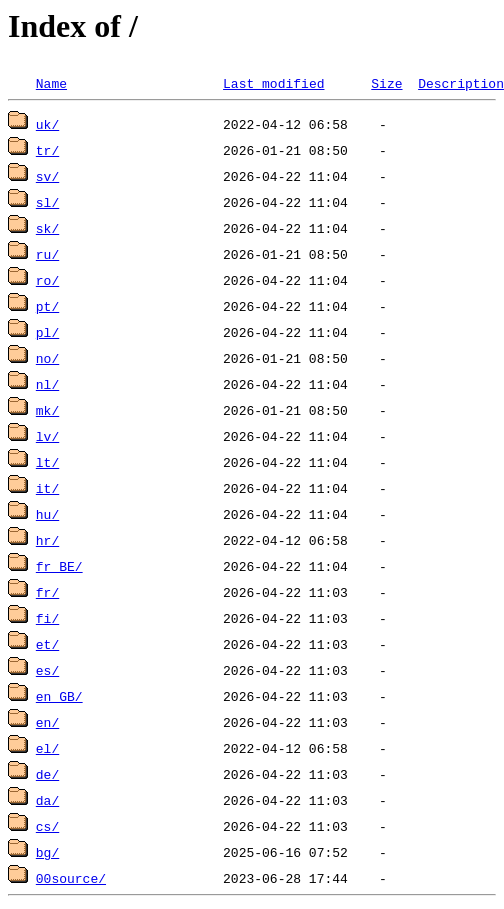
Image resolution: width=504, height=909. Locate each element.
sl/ (47, 202)
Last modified (273, 83)
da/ (47, 800)
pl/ (47, 332)
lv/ (47, 436)
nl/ (47, 384)
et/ (47, 644)
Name (51, 83)
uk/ (47, 124)
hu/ (47, 514)
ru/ (47, 254)
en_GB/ (59, 696)
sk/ (47, 228)
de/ (47, 774)
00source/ (71, 878)
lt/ (47, 462)
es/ (47, 670)
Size (386, 83)
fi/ (47, 618)
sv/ (47, 176)
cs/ (47, 826)
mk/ (47, 410)
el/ (47, 748)
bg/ (47, 852)
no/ (47, 358)
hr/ (47, 540)
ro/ (47, 280)
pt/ (47, 306)
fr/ (47, 592)
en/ (47, 722)
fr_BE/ (59, 566)
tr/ (47, 150)
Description (461, 83)
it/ (47, 488)
